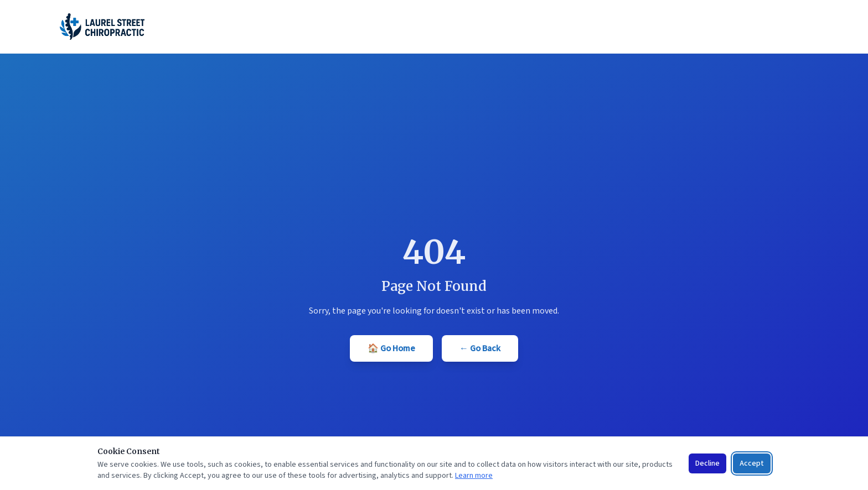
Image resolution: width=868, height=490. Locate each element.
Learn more (474, 476)
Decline (707, 463)
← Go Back (480, 348)
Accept (752, 463)
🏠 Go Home (391, 348)
